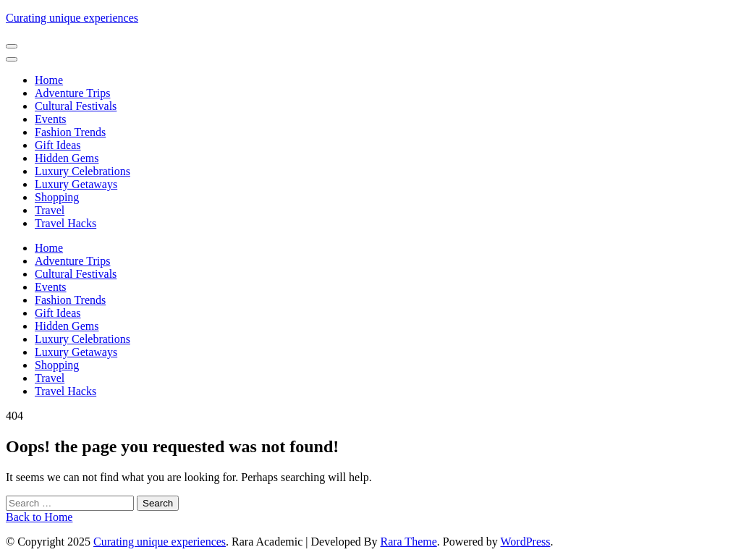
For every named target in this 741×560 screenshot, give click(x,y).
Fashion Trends (70, 132)
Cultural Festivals (76, 106)
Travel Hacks (65, 223)
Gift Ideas (58, 145)
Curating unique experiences (72, 18)
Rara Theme (408, 542)
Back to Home (39, 517)
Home (49, 80)
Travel (50, 210)
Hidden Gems (67, 158)
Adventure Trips (72, 93)
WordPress (526, 542)
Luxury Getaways (76, 184)
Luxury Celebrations (82, 171)
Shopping (57, 197)
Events (51, 119)
